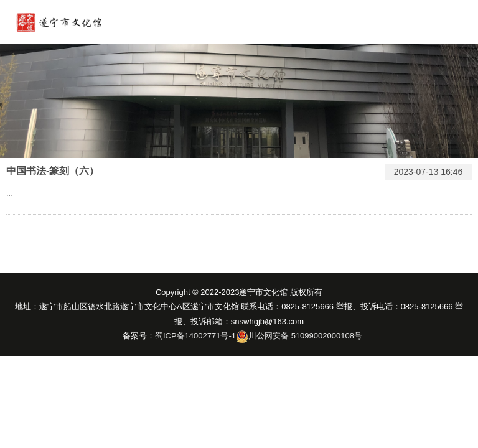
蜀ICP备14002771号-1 (195, 336)
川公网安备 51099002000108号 (305, 336)
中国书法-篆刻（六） (53, 171)
